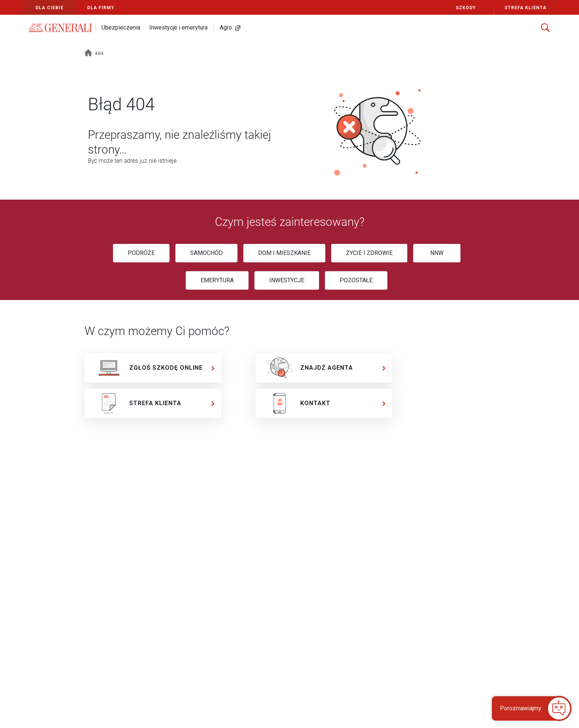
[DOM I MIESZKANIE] (284, 253)
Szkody (466, 8)
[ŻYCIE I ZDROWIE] (369, 253)
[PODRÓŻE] (141, 253)
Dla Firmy (101, 8)
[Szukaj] (545, 28)
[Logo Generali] (61, 28)
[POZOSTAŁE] (356, 280)
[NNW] (437, 253)
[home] (88, 54)
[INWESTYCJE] (287, 280)
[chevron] (213, 368)
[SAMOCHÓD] (206, 253)
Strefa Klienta (520, 8)
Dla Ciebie (49, 8)
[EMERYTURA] (217, 280)
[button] (527, 708)
